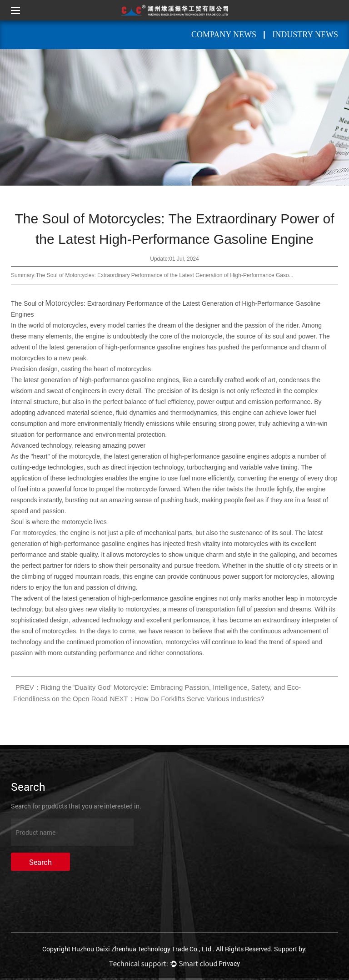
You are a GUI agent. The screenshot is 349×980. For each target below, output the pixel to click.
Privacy (229, 963)
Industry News (305, 35)
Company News (224, 35)
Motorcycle (63, 303)
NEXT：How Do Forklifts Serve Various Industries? (187, 699)
